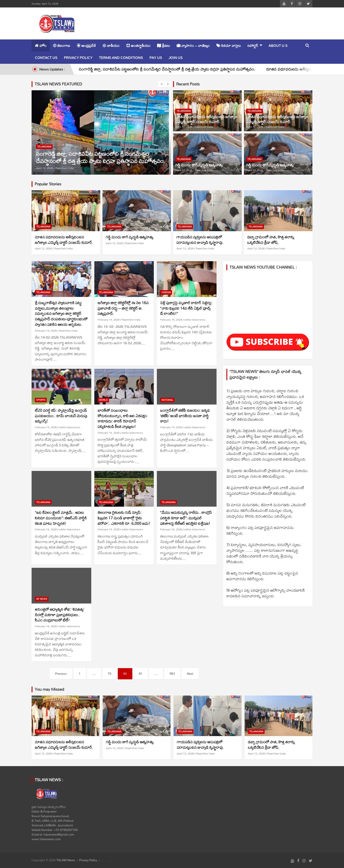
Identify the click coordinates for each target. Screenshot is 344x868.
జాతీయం (111, 45)
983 (172, 674)
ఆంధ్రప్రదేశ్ (86, 45)
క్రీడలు (164, 45)
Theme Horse (103, 861)
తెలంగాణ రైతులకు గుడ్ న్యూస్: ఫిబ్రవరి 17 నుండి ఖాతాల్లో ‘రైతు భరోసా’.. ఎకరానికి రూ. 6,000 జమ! (124, 518)
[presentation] (161, 84)
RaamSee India (64, 168)
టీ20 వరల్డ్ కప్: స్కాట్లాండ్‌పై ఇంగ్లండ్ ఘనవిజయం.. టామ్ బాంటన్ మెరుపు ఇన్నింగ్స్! (61, 416)
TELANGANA (44, 147)
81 (141, 674)
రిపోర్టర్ (253, 45)
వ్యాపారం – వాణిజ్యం (193, 45)
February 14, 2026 (46, 330)
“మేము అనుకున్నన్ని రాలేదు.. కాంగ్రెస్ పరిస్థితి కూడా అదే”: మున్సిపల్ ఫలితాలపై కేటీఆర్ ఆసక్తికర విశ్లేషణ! (186, 518)
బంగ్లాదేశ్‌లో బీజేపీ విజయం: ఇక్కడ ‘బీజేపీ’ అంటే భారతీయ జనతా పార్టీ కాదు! (185, 416)
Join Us (176, 58)
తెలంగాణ (62, 45)
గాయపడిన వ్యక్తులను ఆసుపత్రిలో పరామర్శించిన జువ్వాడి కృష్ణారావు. (200, 240)
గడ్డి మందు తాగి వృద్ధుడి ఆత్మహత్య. (200, 165)
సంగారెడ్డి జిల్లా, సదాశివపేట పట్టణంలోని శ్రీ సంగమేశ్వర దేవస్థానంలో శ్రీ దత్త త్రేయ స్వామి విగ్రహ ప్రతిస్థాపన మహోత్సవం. (175, 69)
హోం (41, 45)
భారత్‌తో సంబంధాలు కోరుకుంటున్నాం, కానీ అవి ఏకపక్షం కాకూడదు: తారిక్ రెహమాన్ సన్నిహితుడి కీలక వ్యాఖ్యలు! (122, 418)
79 (109, 674)
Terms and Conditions (121, 58)
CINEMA (166, 292)
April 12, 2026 (45, 168)
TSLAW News (66, 860)
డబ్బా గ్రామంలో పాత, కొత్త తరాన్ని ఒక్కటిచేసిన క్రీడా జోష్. (271, 240)
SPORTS (41, 400)
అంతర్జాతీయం (138, 45)
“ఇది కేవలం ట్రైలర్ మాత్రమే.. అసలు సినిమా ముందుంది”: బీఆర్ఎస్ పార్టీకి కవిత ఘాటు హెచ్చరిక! (61, 518)
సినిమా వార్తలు (229, 45)
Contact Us (46, 58)
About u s (278, 45)
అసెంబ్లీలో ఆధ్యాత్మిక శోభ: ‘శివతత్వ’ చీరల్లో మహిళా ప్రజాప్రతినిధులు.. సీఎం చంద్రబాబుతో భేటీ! (59, 615)
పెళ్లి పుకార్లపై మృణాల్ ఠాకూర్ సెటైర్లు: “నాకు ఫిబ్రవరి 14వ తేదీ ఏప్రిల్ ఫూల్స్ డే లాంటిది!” (186, 308)
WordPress (111, 861)
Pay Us (156, 58)
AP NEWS (42, 599)
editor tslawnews (195, 320)
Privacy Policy (78, 58)
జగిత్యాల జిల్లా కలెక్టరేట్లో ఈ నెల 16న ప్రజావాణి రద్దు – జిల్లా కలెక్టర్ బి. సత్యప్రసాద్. (123, 308)
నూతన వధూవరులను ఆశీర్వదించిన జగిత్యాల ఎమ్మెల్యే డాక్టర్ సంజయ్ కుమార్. (206, 119)
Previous (61, 674)
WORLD (103, 400)
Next (190, 674)
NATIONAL (167, 400)
